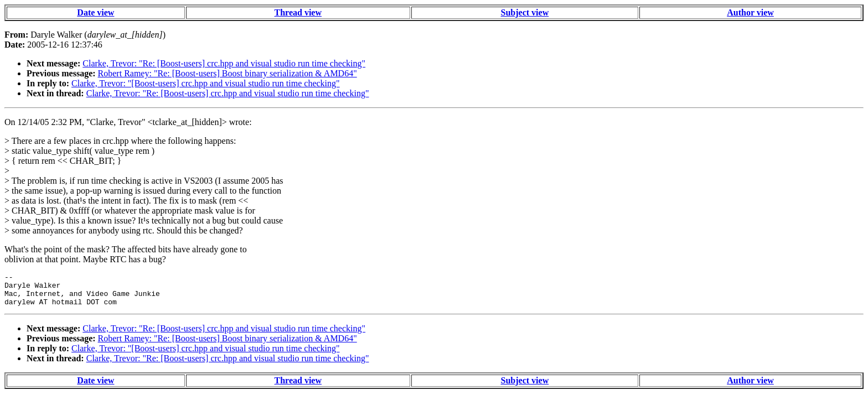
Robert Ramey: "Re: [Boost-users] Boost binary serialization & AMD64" (228, 73)
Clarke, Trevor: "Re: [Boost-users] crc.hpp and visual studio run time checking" (224, 63)
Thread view (298, 12)
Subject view (525, 12)
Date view (95, 12)
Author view (750, 12)
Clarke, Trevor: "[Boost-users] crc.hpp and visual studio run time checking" (206, 83)
